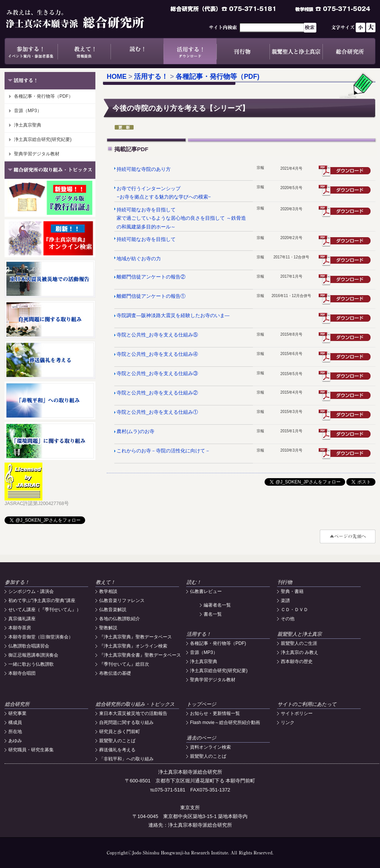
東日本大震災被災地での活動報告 (133, 713)
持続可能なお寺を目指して (146, 239)
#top (348, 536)
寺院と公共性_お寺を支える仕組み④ (157, 354)
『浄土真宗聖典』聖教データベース (135, 637)
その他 (288, 619)
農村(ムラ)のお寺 (135, 432)
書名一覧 (213, 614)
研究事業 (17, 713)
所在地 (15, 732)
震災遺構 (345, 241)
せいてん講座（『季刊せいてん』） (45, 610)
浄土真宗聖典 (28, 125)
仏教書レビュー (206, 591)
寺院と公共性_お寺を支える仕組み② (157, 393)
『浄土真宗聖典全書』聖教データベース (140, 655)
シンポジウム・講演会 (31, 591)
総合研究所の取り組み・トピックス (135, 704)
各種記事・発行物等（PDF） (44, 96)
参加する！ (31, 51)
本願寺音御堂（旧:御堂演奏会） (41, 637)
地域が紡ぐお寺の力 (139, 259)
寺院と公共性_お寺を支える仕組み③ (157, 374)
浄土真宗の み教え (300, 652)
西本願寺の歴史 (297, 662)
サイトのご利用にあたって (307, 704)
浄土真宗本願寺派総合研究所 (86, 19)
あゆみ (15, 741)
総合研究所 (349, 51)
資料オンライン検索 (210, 747)
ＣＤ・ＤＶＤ (294, 610)
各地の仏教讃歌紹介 (120, 619)
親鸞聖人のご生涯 (299, 643)
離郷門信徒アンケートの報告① (151, 296)
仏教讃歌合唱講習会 (29, 646)
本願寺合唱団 (22, 673)
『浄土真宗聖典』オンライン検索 (133, 646)
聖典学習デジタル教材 (37, 154)
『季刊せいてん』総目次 (124, 664)
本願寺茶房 (20, 628)
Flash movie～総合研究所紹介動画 (225, 723)
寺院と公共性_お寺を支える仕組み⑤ (157, 335)
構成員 (15, 723)
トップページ (201, 704)
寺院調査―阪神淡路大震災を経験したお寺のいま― (173, 316)
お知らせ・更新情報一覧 (215, 713)
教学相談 (108, 591)
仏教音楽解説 (113, 610)
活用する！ (190, 51)
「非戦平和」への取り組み (126, 759)
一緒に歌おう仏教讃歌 (31, 664)
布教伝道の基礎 (115, 673)
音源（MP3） (28, 111)
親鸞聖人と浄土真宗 (296, 51)
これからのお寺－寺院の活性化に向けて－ (163, 451)
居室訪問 (345, 357)
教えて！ (84, 51)
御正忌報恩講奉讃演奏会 (33, 655)
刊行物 (243, 51)
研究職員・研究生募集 (31, 750)
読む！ (137, 51)
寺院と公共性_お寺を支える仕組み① (157, 412)
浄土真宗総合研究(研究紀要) (43, 139)
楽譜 (285, 601)
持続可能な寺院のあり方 (144, 169)
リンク (288, 723)
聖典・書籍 (292, 591)
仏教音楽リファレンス (122, 601)
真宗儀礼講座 (22, 619)
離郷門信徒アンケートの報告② (151, 277)
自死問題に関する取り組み (126, 723)
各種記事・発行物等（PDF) (217, 77)
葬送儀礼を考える (117, 750)
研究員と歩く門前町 (120, 732)
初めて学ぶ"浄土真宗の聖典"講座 (42, 601)
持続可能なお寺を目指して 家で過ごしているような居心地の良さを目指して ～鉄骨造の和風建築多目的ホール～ (181, 218)
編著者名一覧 (217, 605)
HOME (117, 77)
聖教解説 (108, 628)
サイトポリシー (297, 713)
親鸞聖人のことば (117, 741)
